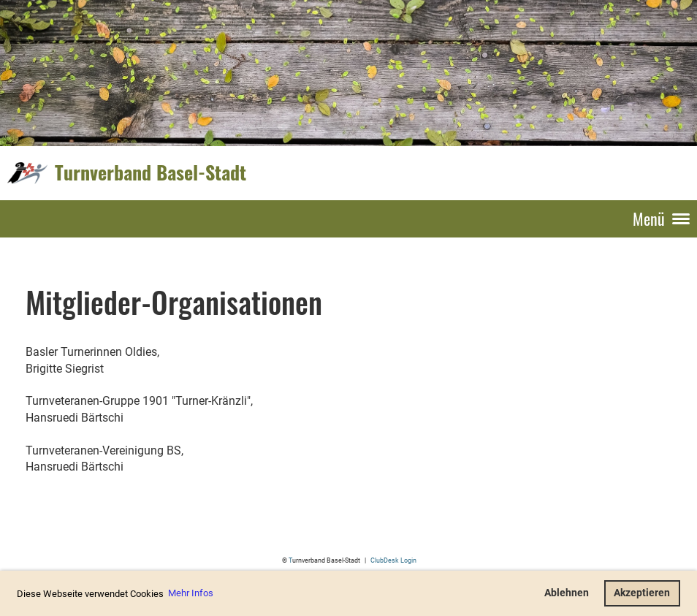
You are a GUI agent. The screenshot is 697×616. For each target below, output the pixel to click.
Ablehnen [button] (567, 593)
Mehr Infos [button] (191, 593)
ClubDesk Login (393, 560)
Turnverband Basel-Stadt (151, 172)
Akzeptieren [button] (642, 593)
